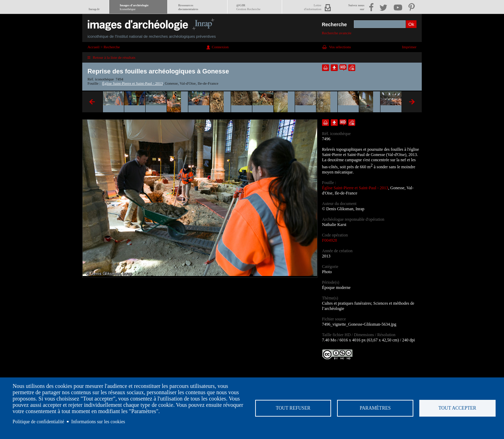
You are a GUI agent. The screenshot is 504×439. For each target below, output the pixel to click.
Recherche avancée (337, 33)
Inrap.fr (94, 9)
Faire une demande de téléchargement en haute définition (343, 68)
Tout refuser (293, 408)
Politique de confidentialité (38, 422)
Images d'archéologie (134, 7)
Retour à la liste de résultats (114, 57)
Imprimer (409, 47)
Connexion (220, 47)
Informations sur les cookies (98, 422)
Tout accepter (457, 408)
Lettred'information (313, 7)
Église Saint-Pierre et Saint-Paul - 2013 (132, 83)
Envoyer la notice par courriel (352, 68)
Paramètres (375, 408)
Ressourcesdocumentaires (188, 7)
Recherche (334, 24)
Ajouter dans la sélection (325, 68)
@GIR (248, 7)
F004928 (330, 240)
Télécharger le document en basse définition (334, 68)
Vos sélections (340, 47)
